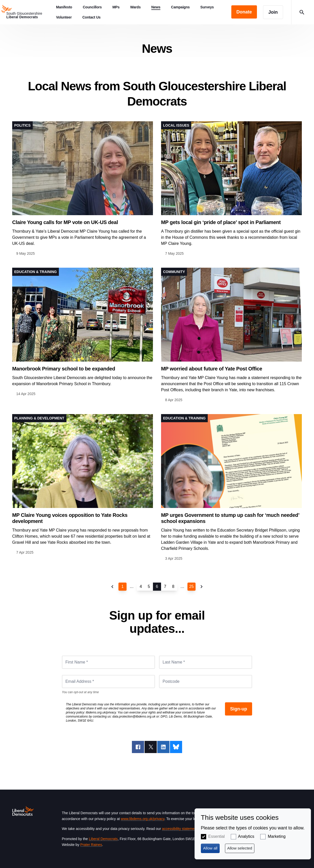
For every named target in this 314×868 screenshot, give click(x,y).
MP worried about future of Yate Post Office (212, 369)
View (83, 189)
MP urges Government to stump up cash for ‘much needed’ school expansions (230, 518)
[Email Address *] (108, 682)
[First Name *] (108, 662)
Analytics (246, 836)
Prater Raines (91, 845)
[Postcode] (206, 682)
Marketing (277, 836)
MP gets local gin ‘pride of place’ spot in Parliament (221, 222)
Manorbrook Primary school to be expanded (64, 369)
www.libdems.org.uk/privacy (143, 819)
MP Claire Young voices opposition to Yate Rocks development (70, 518)
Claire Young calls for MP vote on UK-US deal (65, 222)
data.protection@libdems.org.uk (134, 717)
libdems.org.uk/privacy (101, 712)
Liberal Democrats (103, 839)
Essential (216, 836)
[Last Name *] (206, 662)
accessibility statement (180, 829)
